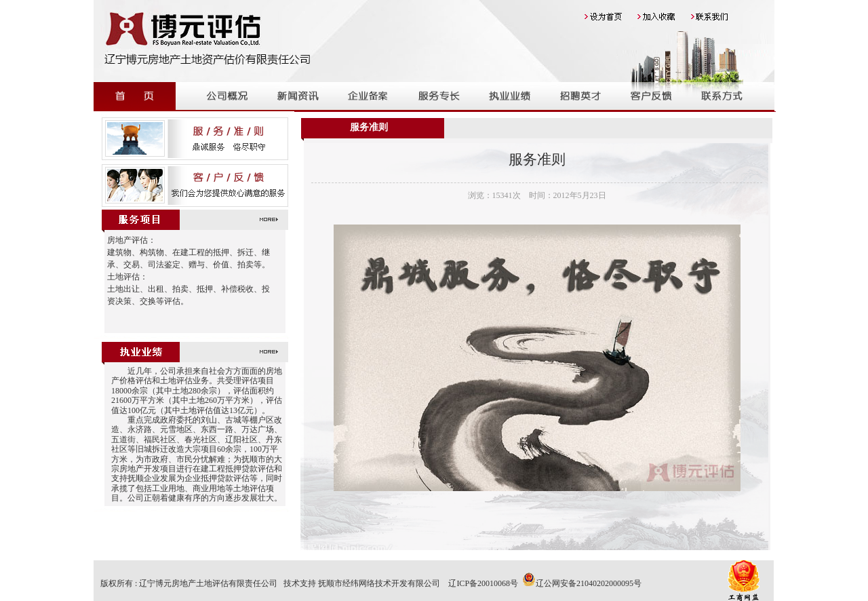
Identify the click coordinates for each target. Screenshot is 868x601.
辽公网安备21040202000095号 (582, 583)
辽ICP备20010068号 (483, 583)
